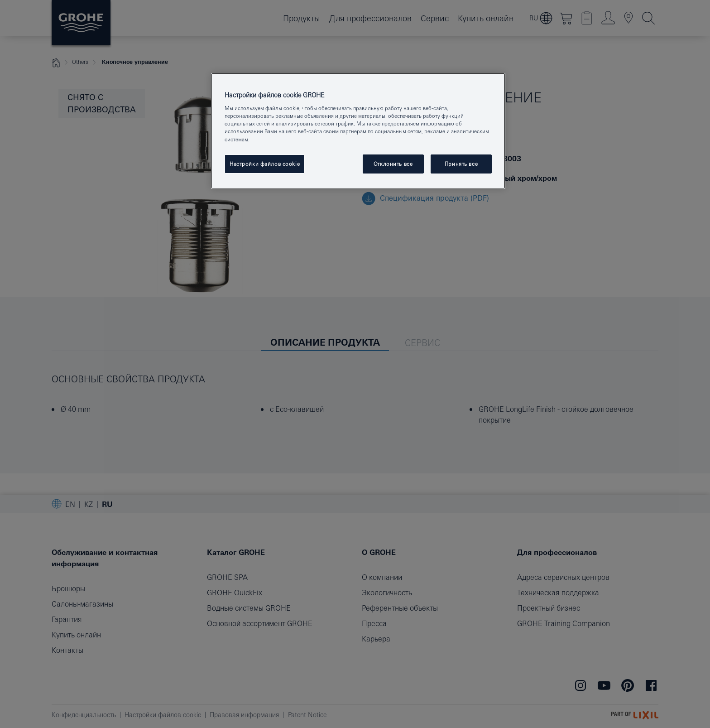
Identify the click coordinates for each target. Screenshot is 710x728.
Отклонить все (393, 164)
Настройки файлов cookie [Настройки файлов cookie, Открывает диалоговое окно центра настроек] (265, 164)
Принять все (461, 164)
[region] (358, 131)
